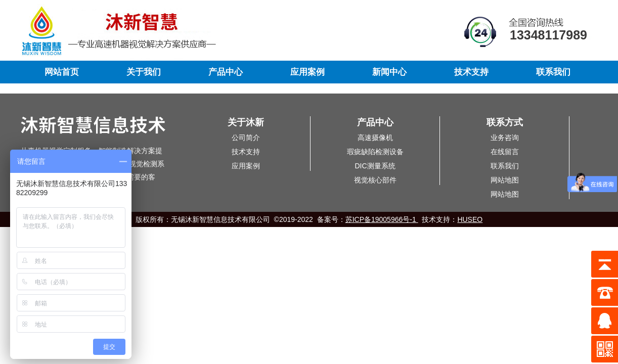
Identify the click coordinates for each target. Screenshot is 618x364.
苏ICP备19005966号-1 (382, 219)
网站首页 (62, 72)
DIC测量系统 (375, 166)
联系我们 (553, 72)
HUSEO (470, 219)
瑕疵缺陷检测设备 (375, 152)
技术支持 (471, 72)
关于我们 (144, 72)
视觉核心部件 (375, 180)
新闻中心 (389, 72)
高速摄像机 (375, 138)
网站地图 (505, 180)
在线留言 (505, 152)
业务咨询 (505, 138)
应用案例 (307, 72)
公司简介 (246, 138)
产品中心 (226, 72)
